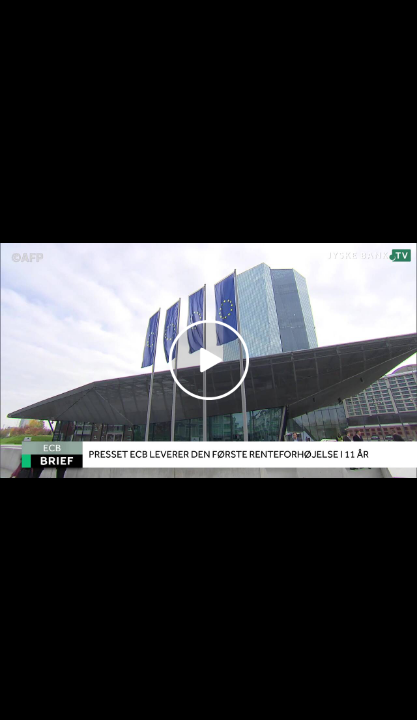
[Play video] (209, 360)
